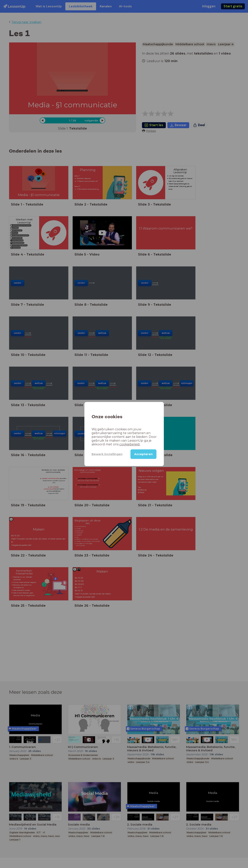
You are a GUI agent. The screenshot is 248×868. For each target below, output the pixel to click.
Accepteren (143, 454)
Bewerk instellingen (107, 454)
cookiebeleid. (130, 444)
